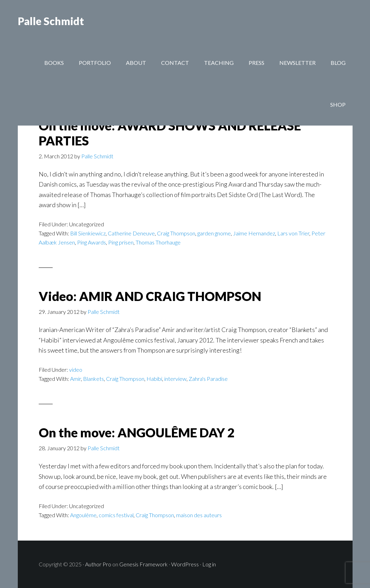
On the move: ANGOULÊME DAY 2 (137, 432)
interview (175, 379)
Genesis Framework (144, 564)
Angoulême (83, 515)
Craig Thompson (176, 233)
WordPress (185, 564)
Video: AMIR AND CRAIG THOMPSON (150, 296)
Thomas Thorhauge (158, 242)
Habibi (154, 379)
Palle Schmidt (51, 21)
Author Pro (98, 564)
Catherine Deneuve (131, 233)
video (76, 370)
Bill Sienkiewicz (88, 233)
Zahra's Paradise (208, 379)
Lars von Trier (293, 233)
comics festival (116, 515)
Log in (209, 564)
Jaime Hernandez (254, 233)
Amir (75, 379)
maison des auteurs (199, 515)
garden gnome (214, 233)
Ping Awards (92, 242)
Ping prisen (121, 242)
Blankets (93, 379)
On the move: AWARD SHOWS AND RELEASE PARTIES (170, 133)
